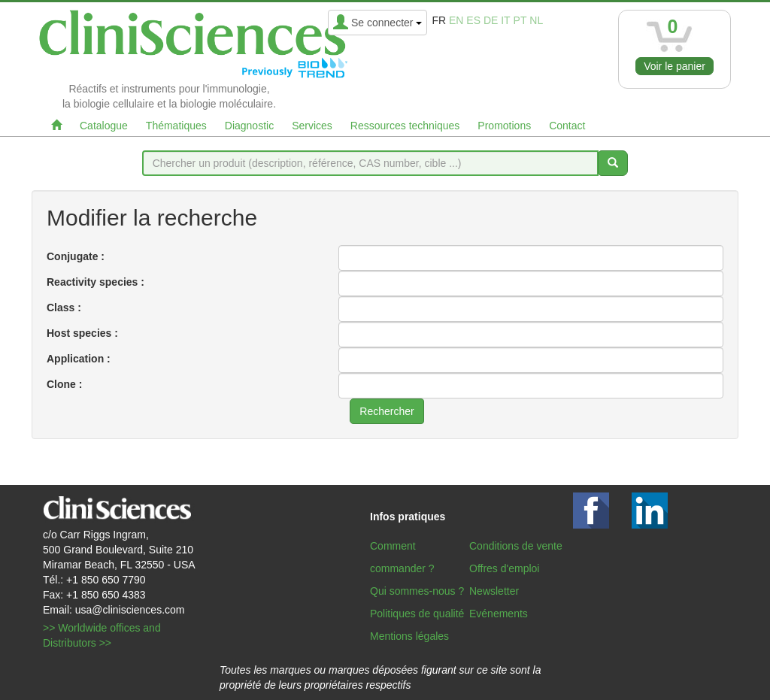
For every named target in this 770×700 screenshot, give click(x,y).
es (473, 20)
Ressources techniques (405, 126)
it (505, 20)
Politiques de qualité (417, 614)
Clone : (64, 384)
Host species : (82, 333)
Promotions (504, 126)
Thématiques (176, 126)
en (456, 20)
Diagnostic (249, 126)
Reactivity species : (95, 282)
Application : (79, 359)
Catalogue (104, 126)
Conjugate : (76, 256)
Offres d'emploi (504, 568)
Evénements (499, 614)
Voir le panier (675, 66)
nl (536, 20)
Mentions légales (409, 636)
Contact (567, 126)
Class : (64, 308)
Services (312, 126)
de (491, 20)
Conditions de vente (516, 546)
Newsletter (494, 591)
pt (520, 20)
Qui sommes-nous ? (417, 591)
